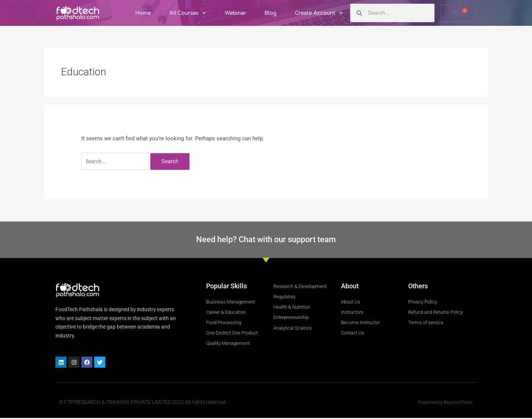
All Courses (188, 13)
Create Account (319, 13)
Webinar (235, 13)
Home (143, 13)
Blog (270, 13)
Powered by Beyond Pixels (443, 403)
